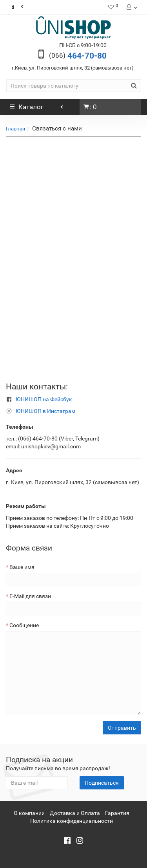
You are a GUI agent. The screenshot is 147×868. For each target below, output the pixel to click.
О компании (29, 813)
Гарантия (117, 813)
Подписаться (102, 783)
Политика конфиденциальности (72, 821)
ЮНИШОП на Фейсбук (44, 399)
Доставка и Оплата (75, 813)
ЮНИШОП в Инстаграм (45, 411)
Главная (15, 129)
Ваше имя (22, 567)
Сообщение (24, 625)
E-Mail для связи (30, 596)
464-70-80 (78, 56)
